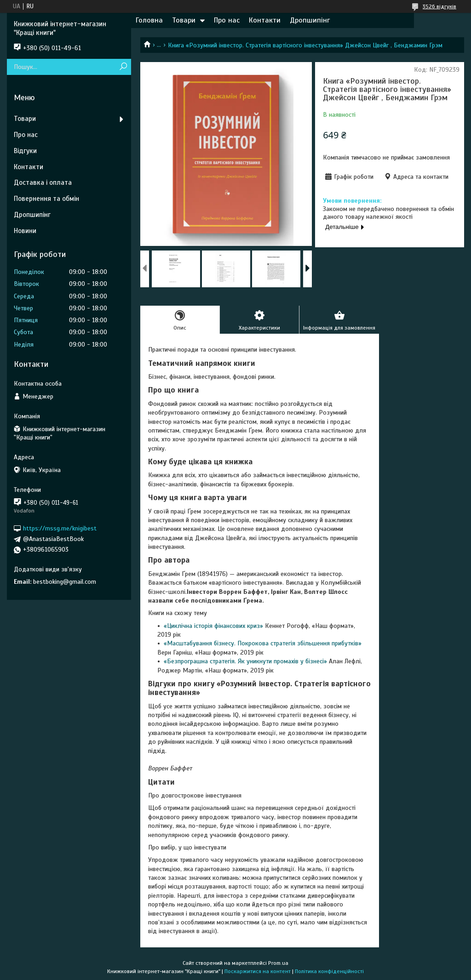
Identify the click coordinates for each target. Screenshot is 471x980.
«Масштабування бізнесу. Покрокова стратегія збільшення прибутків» (263, 643)
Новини (25, 231)
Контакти (265, 20)
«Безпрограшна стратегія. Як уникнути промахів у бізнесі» (246, 661)
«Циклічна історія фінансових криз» (214, 626)
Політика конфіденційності (329, 971)
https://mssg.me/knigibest (60, 528)
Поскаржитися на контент (258, 971)
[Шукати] (123, 67)
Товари (184, 20)
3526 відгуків (439, 6)
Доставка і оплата (43, 182)
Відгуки (25, 151)
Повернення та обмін (46, 199)
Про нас (227, 20)
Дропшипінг (310, 20)
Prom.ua (278, 963)
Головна (149, 20)
